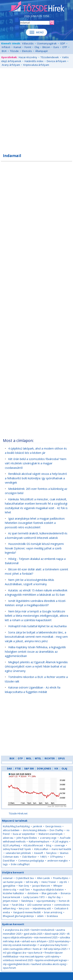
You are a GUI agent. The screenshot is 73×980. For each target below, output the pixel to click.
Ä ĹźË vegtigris (60, 842)
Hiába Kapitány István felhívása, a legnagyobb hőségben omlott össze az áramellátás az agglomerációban (35, 652)
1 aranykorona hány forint (52, 945)
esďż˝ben (25, 890)
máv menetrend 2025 (46, 937)
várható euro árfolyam (34, 941)
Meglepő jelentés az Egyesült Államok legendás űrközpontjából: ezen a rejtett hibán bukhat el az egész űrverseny (36, 667)
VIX (56, 769)
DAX (9, 769)
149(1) (43, 857)
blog (49, 845)
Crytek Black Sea (25, 878)
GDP (63, 43)
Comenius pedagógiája (31, 861)
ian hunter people (13, 882)
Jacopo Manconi (41, 886)
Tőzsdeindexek (50, 57)
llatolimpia (27, 901)
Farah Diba (18, 905)
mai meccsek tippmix (32, 957)
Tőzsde (14, 51)
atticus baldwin (11, 830)
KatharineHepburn (39, 842)
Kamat (17, 47)
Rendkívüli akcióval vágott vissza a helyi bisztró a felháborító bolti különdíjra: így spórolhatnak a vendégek (36, 478)
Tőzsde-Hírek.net (18, 814)
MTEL (38, 758)
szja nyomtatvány (46, 901)
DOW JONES (44, 769)
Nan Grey (24, 886)
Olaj (37, 47)
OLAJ (64, 769)
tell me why (32, 882)
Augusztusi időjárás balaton (48, 890)
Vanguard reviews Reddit (27, 912)
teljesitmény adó (42, 908)
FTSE (18, 769)
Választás (28, 43)
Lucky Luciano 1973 (34, 897)
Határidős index (34, 61)
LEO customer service (39, 905)
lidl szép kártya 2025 (55, 949)
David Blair (9, 861)
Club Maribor (29, 857)
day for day (54, 897)
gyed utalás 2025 (33, 934)
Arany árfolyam (11, 65)
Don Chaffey (56, 830)
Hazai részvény (28, 57)
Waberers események (51, 834)
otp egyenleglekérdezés (16, 964)
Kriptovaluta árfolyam (36, 65)
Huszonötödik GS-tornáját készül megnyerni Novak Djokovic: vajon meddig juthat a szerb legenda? (34, 548)
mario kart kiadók (61, 849)
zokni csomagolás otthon (17, 949)
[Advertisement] (36, 108)
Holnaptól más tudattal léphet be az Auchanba (37, 626)
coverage (60, 845)
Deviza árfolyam (56, 61)
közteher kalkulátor (14, 893)
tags (5, 864)
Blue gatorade (50, 893)
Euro (56, 47)
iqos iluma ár (35, 953)
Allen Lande (43, 878)
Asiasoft (39, 853)
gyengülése (9, 886)
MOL (29, 758)
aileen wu (8, 838)
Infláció (6, 47)
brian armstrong (53, 912)
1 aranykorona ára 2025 (16, 930)
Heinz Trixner (49, 882)
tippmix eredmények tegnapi (51, 960)
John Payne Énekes (27, 838)
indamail (8, 878)
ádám (40, 916)
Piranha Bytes (61, 878)
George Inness (53, 826)
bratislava (52, 916)
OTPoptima (56, 857)
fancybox (51, 853)
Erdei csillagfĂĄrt (20, 864)
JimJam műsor (11, 901)
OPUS (61, 758)
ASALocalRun (41, 849)
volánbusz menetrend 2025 (18, 960)
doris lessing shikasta (35, 830)
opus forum (9, 968)
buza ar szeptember (24, 834)
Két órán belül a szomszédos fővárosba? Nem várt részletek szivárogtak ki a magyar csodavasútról (36, 463)
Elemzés (27, 51)
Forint (28, 47)
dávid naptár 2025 (55, 934)
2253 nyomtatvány (59, 941)
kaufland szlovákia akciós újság (49, 964)
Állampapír (42, 51)
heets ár (37, 949)
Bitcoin (46, 47)
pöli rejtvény (52, 957)
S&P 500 (29, 769)
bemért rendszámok (43, 930)
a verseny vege (48, 838)
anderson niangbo (58, 861)
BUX (4, 51)
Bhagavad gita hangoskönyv (18, 916)
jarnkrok (37, 826)
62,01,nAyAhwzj (11, 845)
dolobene (33, 893)
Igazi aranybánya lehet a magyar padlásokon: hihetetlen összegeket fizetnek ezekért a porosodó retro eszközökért (35, 523)
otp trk (63, 882)
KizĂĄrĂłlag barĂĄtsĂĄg (17, 826)
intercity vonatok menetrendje (19, 945)
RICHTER (50, 758)
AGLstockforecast (33, 845)
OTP (65, 47)
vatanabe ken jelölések (18, 853)
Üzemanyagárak (47, 43)
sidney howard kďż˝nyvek (17, 849)
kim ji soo (24, 908)
